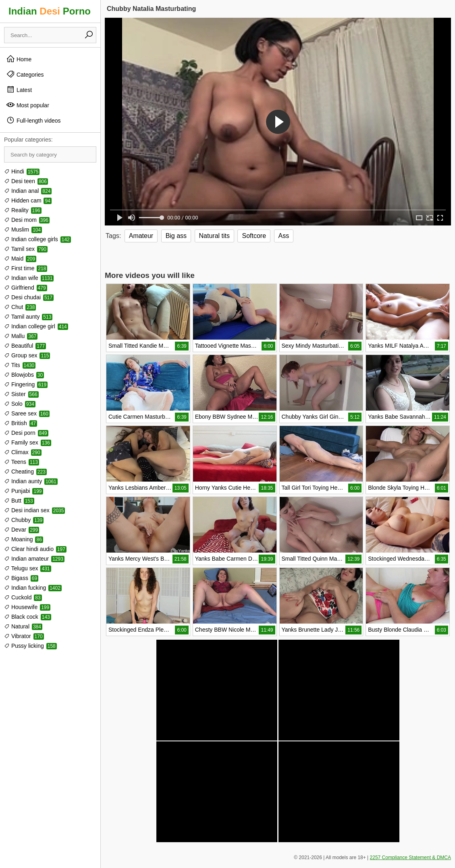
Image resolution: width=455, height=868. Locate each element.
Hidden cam (28, 200)
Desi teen (26, 181)
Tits (20, 365)
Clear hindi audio (35, 549)
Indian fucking (33, 588)
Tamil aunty (28, 317)
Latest (19, 90)
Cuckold (23, 597)
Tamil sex (26, 249)
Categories (25, 74)
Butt (19, 501)
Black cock (28, 617)
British (21, 423)
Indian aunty (31, 481)
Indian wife (29, 278)
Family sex (28, 442)
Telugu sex (28, 568)
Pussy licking (30, 646)
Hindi (22, 171)
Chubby (24, 520)
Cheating (25, 472)
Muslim (23, 230)
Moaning (24, 539)
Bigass (21, 578)
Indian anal (28, 191)
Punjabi (24, 491)
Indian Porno (50, 11)
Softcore (254, 236)
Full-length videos (33, 120)
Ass (284, 236)
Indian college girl (36, 326)
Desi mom (27, 220)
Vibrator (24, 636)
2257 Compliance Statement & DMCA (410, 858)
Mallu (21, 336)
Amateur (141, 236)
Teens (22, 462)
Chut (20, 307)
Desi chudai (29, 297)
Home (19, 59)
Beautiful (25, 346)
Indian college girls (37, 239)
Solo (20, 404)
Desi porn (26, 433)
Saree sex (27, 413)
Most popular (28, 105)
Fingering (26, 384)
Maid (20, 259)
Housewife (27, 607)
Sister (21, 394)
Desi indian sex (34, 510)
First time (26, 268)
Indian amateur (34, 559)
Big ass (176, 236)
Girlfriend (26, 288)
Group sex (27, 355)
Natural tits (214, 236)
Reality (23, 210)
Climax (23, 452)
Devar (22, 530)
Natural (23, 626)
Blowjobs (24, 375)
